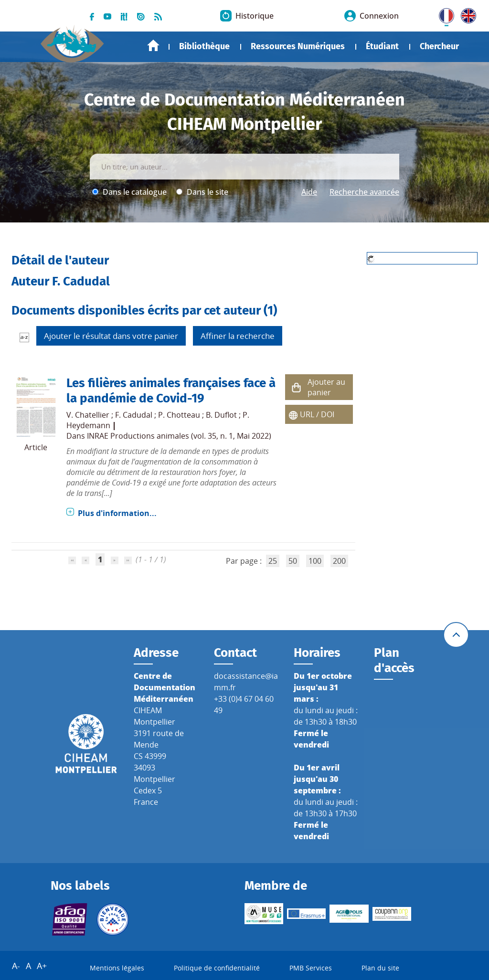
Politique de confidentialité (217, 968)
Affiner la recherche (238, 336)
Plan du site (380, 968)
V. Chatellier (88, 415)
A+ (42, 966)
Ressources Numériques (298, 46)
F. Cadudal (134, 415)
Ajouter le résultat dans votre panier (111, 336)
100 (315, 561)
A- (16, 966)
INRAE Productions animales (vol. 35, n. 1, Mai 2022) (179, 436)
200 (339, 561)
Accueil (153, 46)
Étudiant (382, 46)
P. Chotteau (179, 415)
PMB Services (311, 968)
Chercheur (439, 46)
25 (273, 561)
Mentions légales (117, 968)
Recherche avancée (364, 192)
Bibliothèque (204, 46)
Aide (309, 192)
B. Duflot (221, 415)
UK (466, 14)
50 (293, 561)
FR (443, 14)
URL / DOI (317, 414)
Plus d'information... (117, 513)
